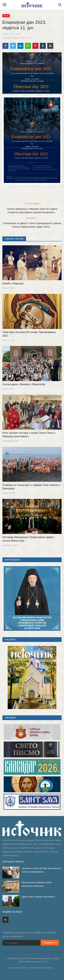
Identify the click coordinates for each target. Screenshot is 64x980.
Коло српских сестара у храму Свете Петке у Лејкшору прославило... (29, 435)
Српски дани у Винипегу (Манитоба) (24, 384)
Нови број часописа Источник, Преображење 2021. (29, 334)
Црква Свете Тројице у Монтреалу (38, 897)
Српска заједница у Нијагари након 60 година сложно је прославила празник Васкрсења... (32, 211)
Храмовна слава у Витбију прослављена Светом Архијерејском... (41, 870)
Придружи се (50, 943)
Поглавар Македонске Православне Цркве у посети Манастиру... (29, 539)
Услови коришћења (18, 968)
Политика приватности (42, 968)
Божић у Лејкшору (13, 283)
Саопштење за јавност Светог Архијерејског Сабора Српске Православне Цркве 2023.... (32, 225)
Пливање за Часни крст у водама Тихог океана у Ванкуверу (31, 487)
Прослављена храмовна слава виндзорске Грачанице (37, 884)
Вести (6, 16)
